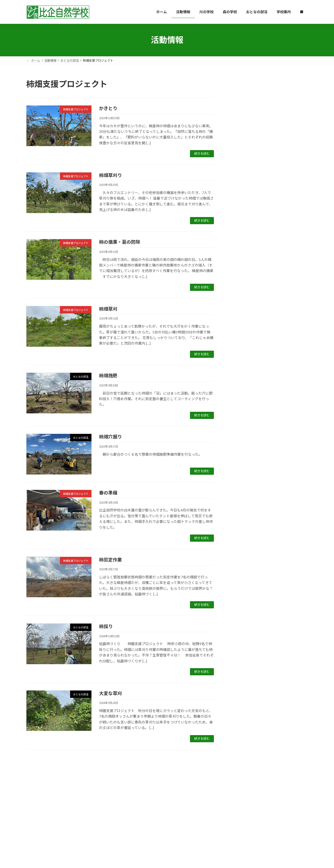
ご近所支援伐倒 (244, 121)
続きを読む (202, 154)
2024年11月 (243, 476)
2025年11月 (243, 353)
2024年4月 (242, 548)
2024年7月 (242, 517)
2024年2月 (242, 569)
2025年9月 (242, 373)
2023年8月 (242, 631)
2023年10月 (243, 610)
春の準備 (108, 493)
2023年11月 (243, 600)
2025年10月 (243, 363)
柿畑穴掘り (110, 437)
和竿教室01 (240, 201)
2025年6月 (242, 404)
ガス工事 (238, 181)
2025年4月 (242, 425)
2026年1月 (242, 332)
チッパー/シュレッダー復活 (255, 141)
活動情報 (56, 788)
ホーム (36, 788)
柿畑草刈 (108, 309)
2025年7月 (242, 394)
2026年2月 (242, 322)
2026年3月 (242, 312)
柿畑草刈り (110, 175)
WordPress (139, 838)
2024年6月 (242, 528)
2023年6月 (242, 651)
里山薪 (276, 256)
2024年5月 (242, 538)
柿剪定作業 (110, 560)
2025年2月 (242, 445)
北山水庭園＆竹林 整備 (251, 282)
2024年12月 (243, 466)
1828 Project (266, 134)
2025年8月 (242, 384)
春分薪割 (238, 262)
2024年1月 (242, 579)
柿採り (106, 626)
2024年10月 (243, 487)
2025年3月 (242, 435)
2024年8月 (242, 507)
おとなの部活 (266, 195)
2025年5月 (242, 415)
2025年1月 (242, 456)
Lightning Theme (166, 838)
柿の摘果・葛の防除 (120, 242)
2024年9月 (242, 497)
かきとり (108, 108)
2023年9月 (242, 620)
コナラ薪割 (240, 100)
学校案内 (151, 788)
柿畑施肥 (108, 376)
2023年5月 (242, 662)
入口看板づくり (244, 222)
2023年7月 (242, 641)
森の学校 (264, 94)
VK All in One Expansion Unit (200, 838)
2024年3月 (242, 559)
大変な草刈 (110, 693)
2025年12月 (243, 342)
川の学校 (78, 788)
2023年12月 (243, 590)
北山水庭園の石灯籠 (248, 161)
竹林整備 (238, 242)
